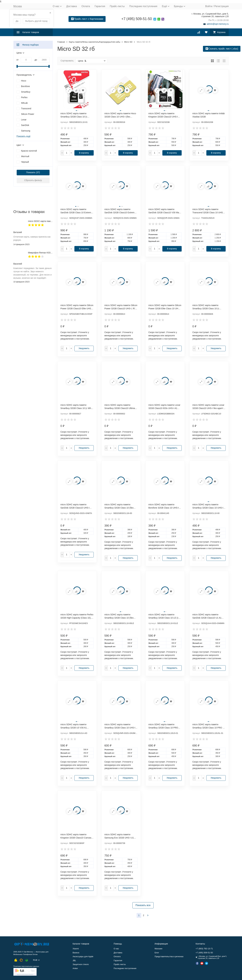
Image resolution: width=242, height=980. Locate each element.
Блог (157, 953)
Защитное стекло (81, 964)
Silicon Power (28, 114)
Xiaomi (76, 949)
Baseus (76, 953)
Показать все (143, 905)
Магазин (159, 949)
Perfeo (24, 97)
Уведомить (84, 348)
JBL (74, 960)
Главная (61, 42)
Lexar (24, 120)
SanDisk (25, 125)
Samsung (26, 131)
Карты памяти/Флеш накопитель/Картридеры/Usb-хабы (95, 42)
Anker (75, 968)
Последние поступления (143, 6)
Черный (25, 162)
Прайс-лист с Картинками (87, 19)
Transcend (26, 108)
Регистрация (221, 6)
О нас (116, 949)
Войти (209, 6)
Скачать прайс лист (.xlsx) (222, 49)
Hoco (24, 81)
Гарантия (100, 6)
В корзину (84, 153)
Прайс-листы (117, 6)
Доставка (72, 6)
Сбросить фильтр (33, 180)
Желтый (25, 156)
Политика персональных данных (26, 966)
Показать (31, 172)
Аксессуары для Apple (83, 956)
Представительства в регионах (169, 956)
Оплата (86, 6)
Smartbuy (26, 92)
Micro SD (128, 42)
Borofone (26, 86)
